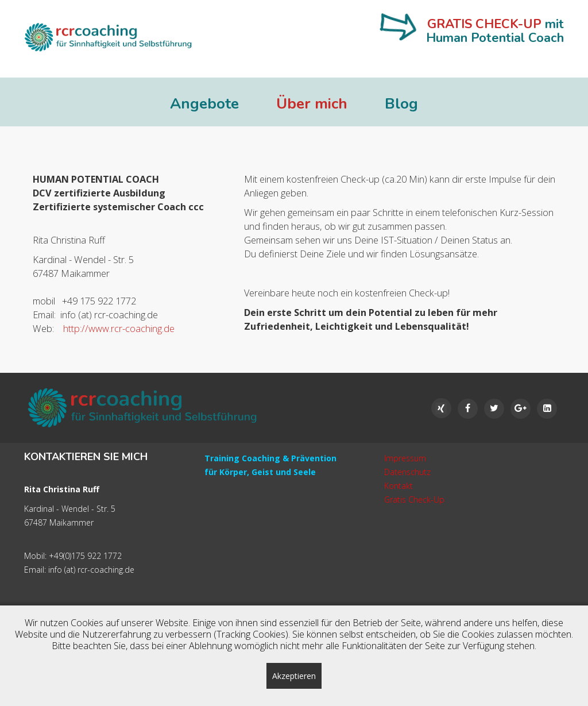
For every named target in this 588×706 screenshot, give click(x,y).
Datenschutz (407, 472)
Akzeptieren (294, 676)
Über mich (312, 104)
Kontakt (399, 486)
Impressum (405, 458)
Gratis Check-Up (414, 499)
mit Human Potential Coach (495, 31)
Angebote (204, 104)
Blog (401, 104)
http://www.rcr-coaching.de (117, 329)
